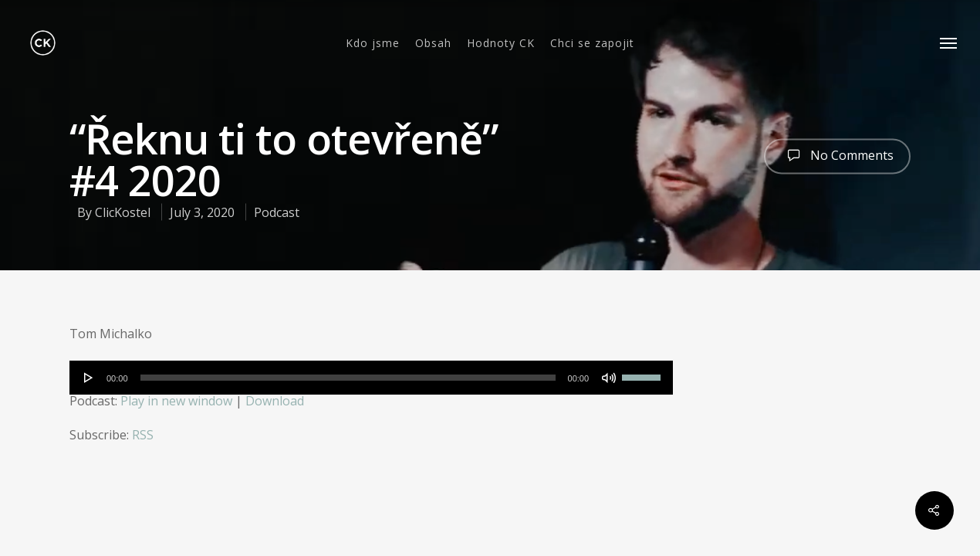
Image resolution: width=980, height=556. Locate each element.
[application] (371, 378)
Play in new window (176, 401)
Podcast (277, 212)
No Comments (837, 154)
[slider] (348, 378)
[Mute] (609, 378)
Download (275, 401)
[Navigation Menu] (949, 43)
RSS (143, 435)
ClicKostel (123, 212)
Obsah (433, 43)
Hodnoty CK (501, 43)
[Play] (89, 378)
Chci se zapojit (592, 43)
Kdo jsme (373, 43)
